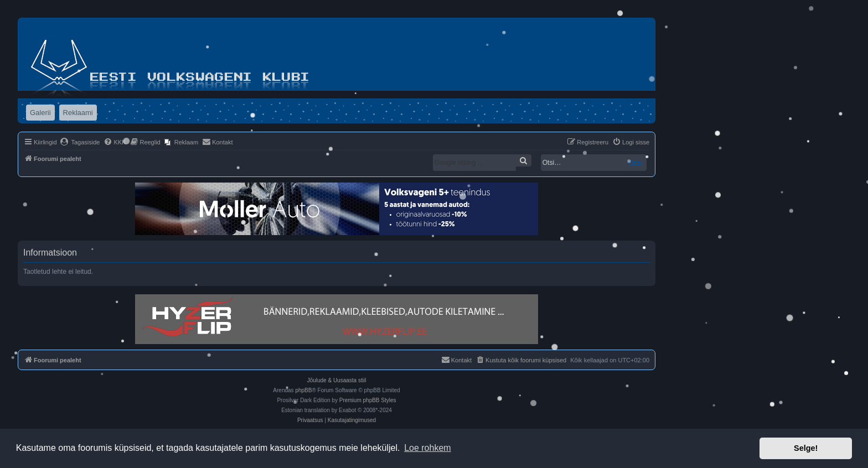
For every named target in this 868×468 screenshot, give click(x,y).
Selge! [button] (806, 448)
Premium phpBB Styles (368, 400)
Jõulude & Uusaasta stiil (337, 380)
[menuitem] (80, 142)
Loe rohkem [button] (428, 448)
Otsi (635, 163)
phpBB (303, 390)
